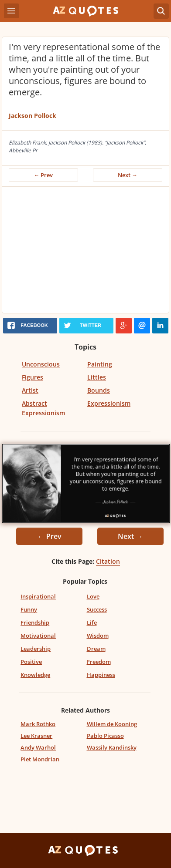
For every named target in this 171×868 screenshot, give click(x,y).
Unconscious (41, 364)
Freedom (99, 662)
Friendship (35, 622)
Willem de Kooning (112, 724)
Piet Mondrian (40, 759)
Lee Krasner (36, 736)
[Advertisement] (85, 252)
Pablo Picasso (105, 736)
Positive (31, 662)
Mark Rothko (38, 724)
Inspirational (38, 596)
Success (97, 609)
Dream (96, 649)
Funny (29, 609)
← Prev (44, 175)
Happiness (101, 675)
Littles (97, 377)
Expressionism (109, 403)
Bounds (99, 390)
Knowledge (35, 675)
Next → (128, 175)
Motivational (38, 636)
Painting (100, 364)
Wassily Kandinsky (112, 747)
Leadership (36, 649)
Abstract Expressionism (43, 408)
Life (92, 622)
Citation (108, 561)
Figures (32, 377)
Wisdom (98, 636)
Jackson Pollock (32, 116)
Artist (30, 390)
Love (93, 596)
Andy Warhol (38, 747)
